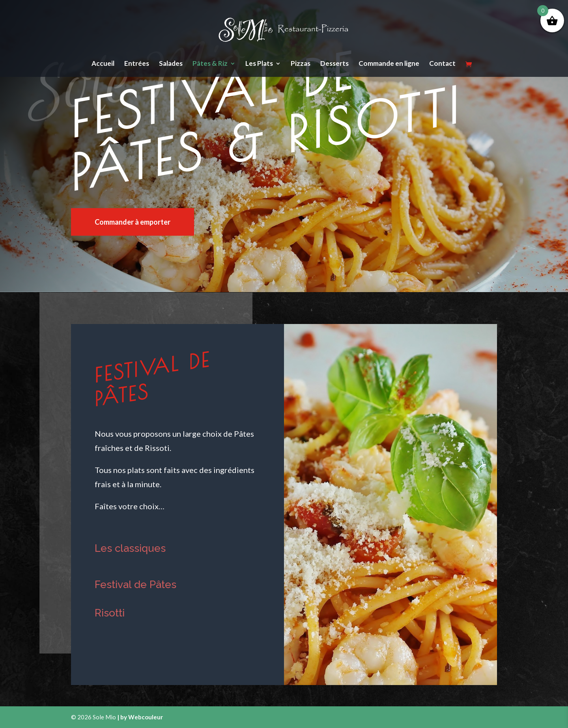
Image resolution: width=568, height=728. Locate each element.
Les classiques (130, 548)
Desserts (334, 64)
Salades (171, 64)
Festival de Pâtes (135, 585)
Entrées (137, 64)
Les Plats (259, 64)
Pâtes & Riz (210, 64)
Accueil (103, 64)
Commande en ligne (389, 64)
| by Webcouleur (140, 717)
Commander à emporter (133, 222)
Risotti (110, 613)
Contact (442, 64)
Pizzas (301, 64)
